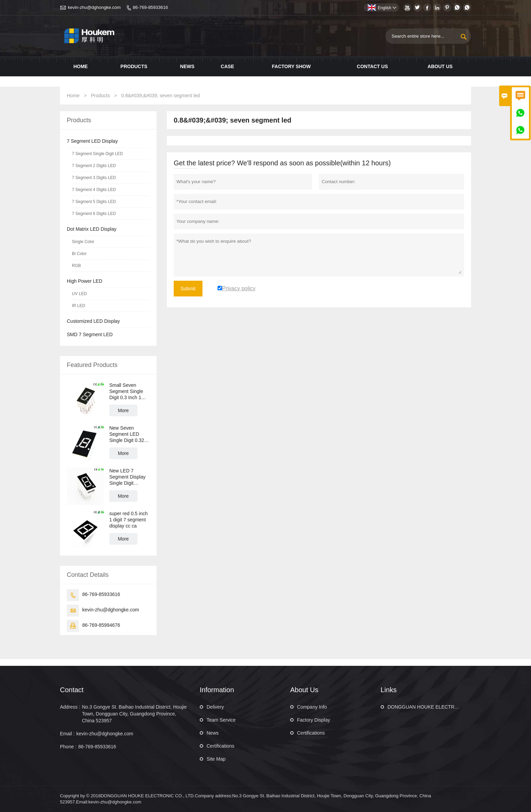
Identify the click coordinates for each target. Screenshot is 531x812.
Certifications (220, 746)
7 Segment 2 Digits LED (94, 166)
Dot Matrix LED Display (92, 229)
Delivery (215, 707)
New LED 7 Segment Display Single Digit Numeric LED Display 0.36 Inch (128, 477)
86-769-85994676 (101, 625)
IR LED (79, 306)
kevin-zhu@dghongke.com (94, 7)
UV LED (79, 294)
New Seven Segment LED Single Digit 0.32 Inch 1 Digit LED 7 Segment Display (129, 434)
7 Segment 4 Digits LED (94, 190)
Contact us (373, 66)
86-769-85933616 (151, 7)
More (123, 410)
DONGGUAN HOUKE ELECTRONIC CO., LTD (437, 707)
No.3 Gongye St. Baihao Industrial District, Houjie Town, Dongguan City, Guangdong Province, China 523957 (134, 714)
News (187, 66)
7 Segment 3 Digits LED (94, 178)
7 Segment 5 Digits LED (94, 202)
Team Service (221, 720)
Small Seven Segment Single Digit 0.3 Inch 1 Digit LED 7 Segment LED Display (126, 391)
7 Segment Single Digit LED (97, 154)
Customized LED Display (93, 321)
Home (81, 66)
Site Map (216, 759)
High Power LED (85, 281)
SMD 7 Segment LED (90, 334)
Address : (70, 707)
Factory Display (313, 720)
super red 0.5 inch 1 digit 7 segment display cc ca (128, 520)
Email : (67, 734)
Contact (72, 690)
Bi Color (79, 254)
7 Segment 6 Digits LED (94, 214)
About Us (440, 66)
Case (227, 66)
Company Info (312, 707)
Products (134, 66)
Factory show (291, 66)
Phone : (68, 747)
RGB (76, 266)
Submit (188, 289)
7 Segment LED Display (92, 141)
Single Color (83, 242)
